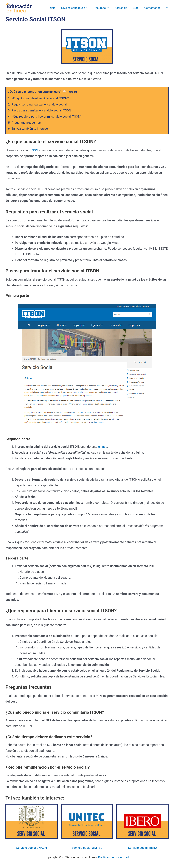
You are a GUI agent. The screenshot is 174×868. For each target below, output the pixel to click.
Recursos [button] (101, 8)
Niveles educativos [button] (75, 8)
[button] (87, 8)
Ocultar (73, 92)
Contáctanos (152, 8)
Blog (136, 8)
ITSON (34, 150)
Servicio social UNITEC (87, 848)
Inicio (52, 8)
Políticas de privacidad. (114, 857)
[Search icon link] (167, 8)
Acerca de (121, 8)
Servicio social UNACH (31, 848)
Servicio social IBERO (142, 848)
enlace (102, 447)
